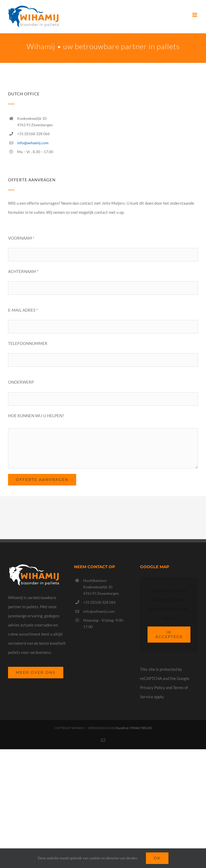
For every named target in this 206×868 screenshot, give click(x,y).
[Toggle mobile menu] (195, 15)
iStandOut (122, 728)
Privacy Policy (152, 687)
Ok (157, 858)
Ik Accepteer (169, 634)
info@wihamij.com (33, 143)
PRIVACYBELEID (141, 728)
